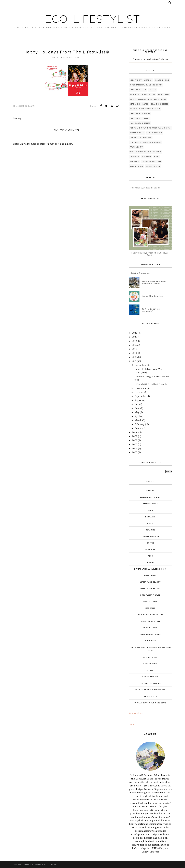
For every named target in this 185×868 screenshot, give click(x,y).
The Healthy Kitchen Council (145, 142)
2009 (135, 436)
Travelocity (136, 147)
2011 (134, 361)
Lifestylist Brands (140, 114)
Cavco (145, 104)
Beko (164, 99)
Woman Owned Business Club (145, 152)
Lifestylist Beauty (150, 109)
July (137, 404)
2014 (134, 349)
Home (132, 724)
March (138, 420)
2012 (134, 357)
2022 (135, 333)
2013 (134, 353)
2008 (135, 440)
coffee (152, 90)
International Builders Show (146, 85)
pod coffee (164, 95)
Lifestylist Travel (140, 118)
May (137, 412)
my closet (150, 59)
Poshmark (163, 59)
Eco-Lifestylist (93, 19)
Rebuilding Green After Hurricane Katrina (154, 282)
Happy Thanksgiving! (152, 296)
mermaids (134, 161)
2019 (134, 341)
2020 (135, 337)
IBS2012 (133, 109)
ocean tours (137, 166)
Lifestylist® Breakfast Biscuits (151, 384)
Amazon (148, 80)
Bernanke (135, 104)
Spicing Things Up (140, 273)
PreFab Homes (137, 133)
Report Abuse (136, 713)
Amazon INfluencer (149, 99)
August (138, 400)
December (140, 365)
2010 (134, 432)
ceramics (134, 157)
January (139, 428)
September (141, 396)
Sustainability (154, 133)
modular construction (142, 95)
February (140, 424)
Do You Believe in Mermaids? (151, 310)
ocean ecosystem (151, 161)
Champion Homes (160, 104)
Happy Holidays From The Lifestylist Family (150, 254)
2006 (135, 448)
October (139, 392)
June (137, 408)
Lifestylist (136, 80)
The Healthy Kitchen (141, 138)
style (133, 99)
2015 (134, 345)
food (157, 157)
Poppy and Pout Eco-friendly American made (153, 128)
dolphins (147, 157)
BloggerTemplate (51, 864)
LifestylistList (138, 90)
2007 (135, 444)
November (140, 388)
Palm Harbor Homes (140, 123)
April (137, 416)
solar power (153, 166)
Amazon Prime (162, 80)
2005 (135, 452)
